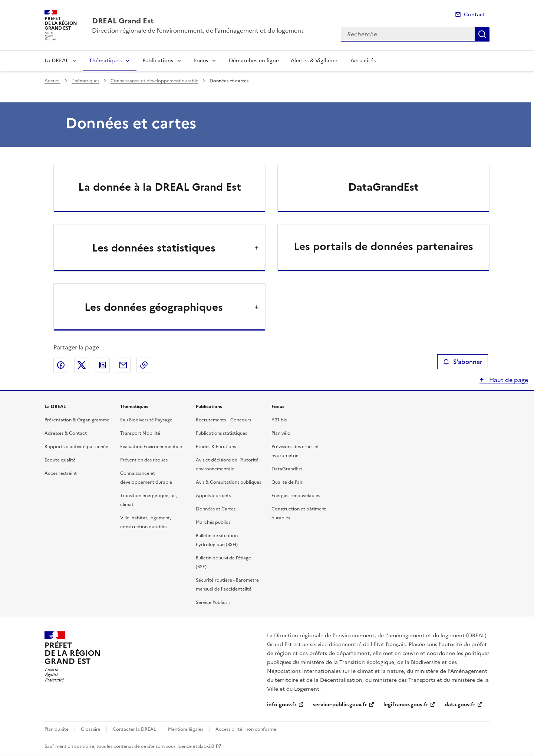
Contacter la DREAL (134, 729)
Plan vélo (281, 433)
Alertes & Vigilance (315, 61)
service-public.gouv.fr (340, 705)
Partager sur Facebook (61, 365)
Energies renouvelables (296, 496)
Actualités (363, 61)
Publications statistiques (221, 433)
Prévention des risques (144, 460)
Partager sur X (82, 365)
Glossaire (91, 729)
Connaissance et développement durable (154, 81)
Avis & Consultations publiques (228, 482)
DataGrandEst (383, 187)
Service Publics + (213, 602)
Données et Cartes (216, 509)
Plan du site (57, 729)
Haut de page (508, 380)
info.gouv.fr (282, 705)
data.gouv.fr (460, 705)
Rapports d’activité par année (76, 447)
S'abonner (463, 362)
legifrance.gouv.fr (406, 705)
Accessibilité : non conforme (246, 729)
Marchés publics (213, 522)
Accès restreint (61, 473)
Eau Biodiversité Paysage (146, 420)
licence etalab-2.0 (195, 746)
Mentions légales (186, 729)
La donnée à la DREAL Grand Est (160, 187)
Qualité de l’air (287, 482)
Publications (158, 61)
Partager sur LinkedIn (102, 365)
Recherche (482, 34)
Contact (474, 15)
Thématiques (105, 61)
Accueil (52, 81)
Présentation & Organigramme (77, 420)
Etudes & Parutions (216, 447)
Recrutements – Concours (223, 420)
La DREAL (56, 61)
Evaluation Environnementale (151, 447)
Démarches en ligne (254, 61)
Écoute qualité (60, 460)
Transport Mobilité (140, 433)
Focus (201, 61)
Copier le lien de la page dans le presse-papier (144, 365)
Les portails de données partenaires (383, 246)
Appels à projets (213, 496)
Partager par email (123, 365)
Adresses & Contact (66, 433)
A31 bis (279, 420)
